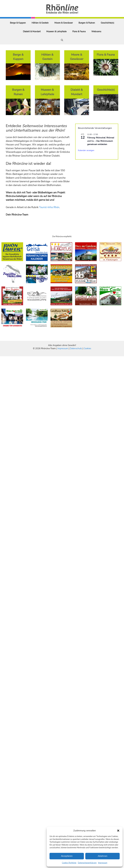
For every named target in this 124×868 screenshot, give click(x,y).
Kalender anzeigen (86, 150)
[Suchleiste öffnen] (62, 40)
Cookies (87, 348)
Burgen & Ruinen (87, 23)
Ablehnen (103, 856)
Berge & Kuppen (18, 23)
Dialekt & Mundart (32, 31)
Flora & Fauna (79, 31)
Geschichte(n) (107, 23)
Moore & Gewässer (64, 23)
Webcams (96, 31)
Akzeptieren (67, 856)
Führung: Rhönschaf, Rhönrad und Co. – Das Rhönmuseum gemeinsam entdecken (101, 141)
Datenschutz (76, 348)
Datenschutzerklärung (87, 863)
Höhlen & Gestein (40, 23)
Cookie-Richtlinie (69, 863)
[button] (118, 831)
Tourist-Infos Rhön (49, 207)
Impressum (103, 863)
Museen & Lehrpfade (56, 31)
